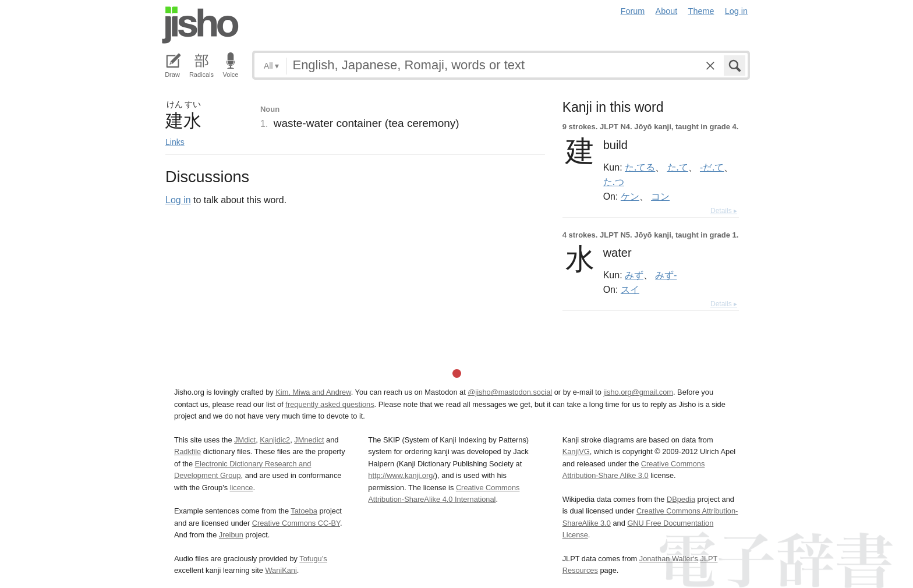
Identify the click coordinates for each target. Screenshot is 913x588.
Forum (633, 11)
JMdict (245, 440)
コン (660, 196)
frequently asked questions (330, 404)
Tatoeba (304, 511)
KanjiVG (576, 451)
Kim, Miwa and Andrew (313, 392)
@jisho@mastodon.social (510, 392)
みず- (666, 275)
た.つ (614, 182)
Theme (701, 11)
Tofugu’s (313, 559)
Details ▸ (724, 211)
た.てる (640, 167)
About (667, 11)
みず (634, 275)
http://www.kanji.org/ (401, 475)
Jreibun (231, 535)
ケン (630, 196)
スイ (630, 289)
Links (175, 142)
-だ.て (712, 167)
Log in (736, 11)
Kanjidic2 (275, 440)
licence (242, 488)
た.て (678, 167)
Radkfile (187, 451)
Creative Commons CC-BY (296, 523)
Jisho (200, 25)
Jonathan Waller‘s (669, 559)
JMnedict (309, 440)
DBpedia (681, 499)
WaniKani (281, 570)
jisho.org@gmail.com (638, 392)
